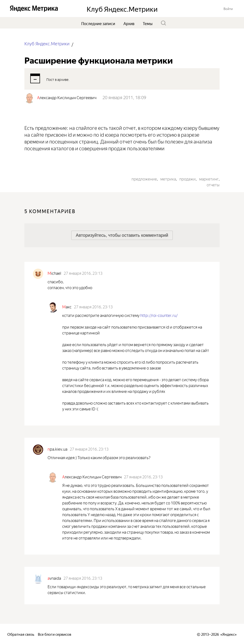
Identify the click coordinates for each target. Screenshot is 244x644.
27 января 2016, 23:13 (83, 273)
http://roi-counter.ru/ (159, 315)
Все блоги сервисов (55, 634)
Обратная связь (21, 634)
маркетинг (209, 179)
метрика (168, 179)
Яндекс (229, 634)
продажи (188, 179)
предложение (144, 179)
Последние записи (98, 23)
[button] (228, 8)
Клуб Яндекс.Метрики (47, 43)
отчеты (213, 184)
